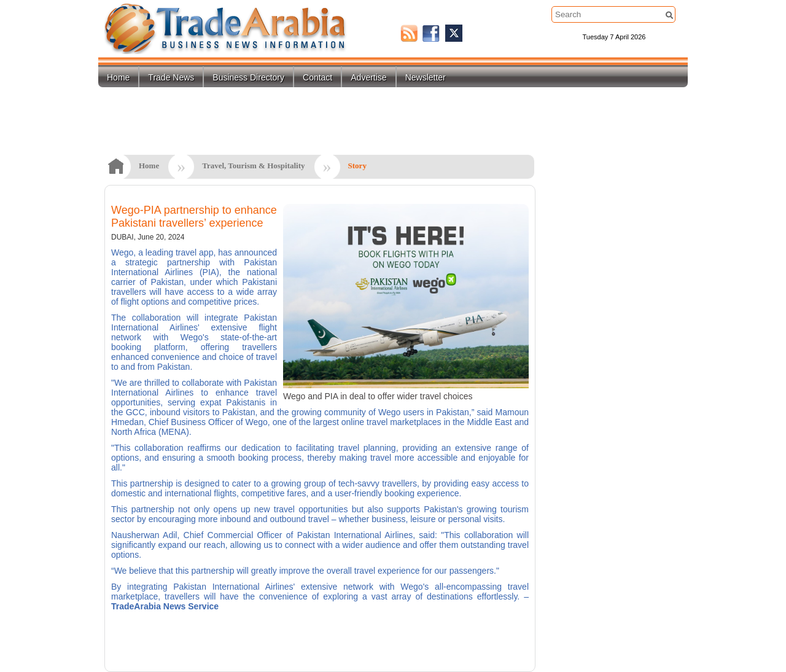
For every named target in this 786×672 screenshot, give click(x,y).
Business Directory (248, 77)
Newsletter (426, 77)
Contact (317, 77)
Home (118, 77)
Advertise (368, 77)
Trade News (171, 77)
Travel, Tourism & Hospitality (253, 166)
